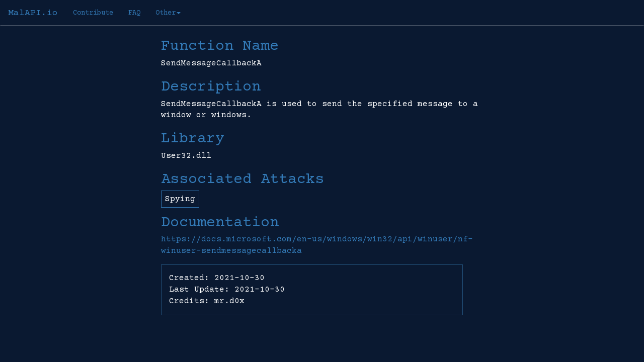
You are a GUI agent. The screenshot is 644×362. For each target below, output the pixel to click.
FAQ (134, 13)
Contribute (93, 13)
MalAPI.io (33, 13)
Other (168, 13)
